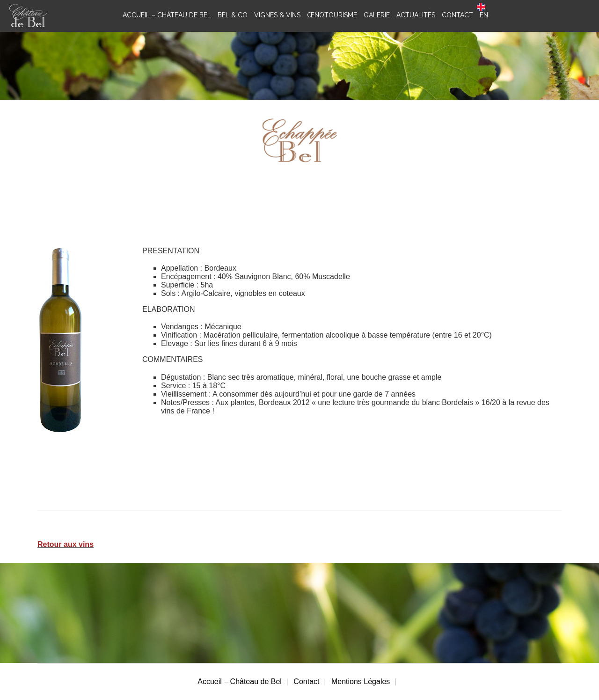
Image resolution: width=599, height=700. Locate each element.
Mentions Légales (361, 682)
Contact (306, 682)
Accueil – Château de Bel (240, 682)
